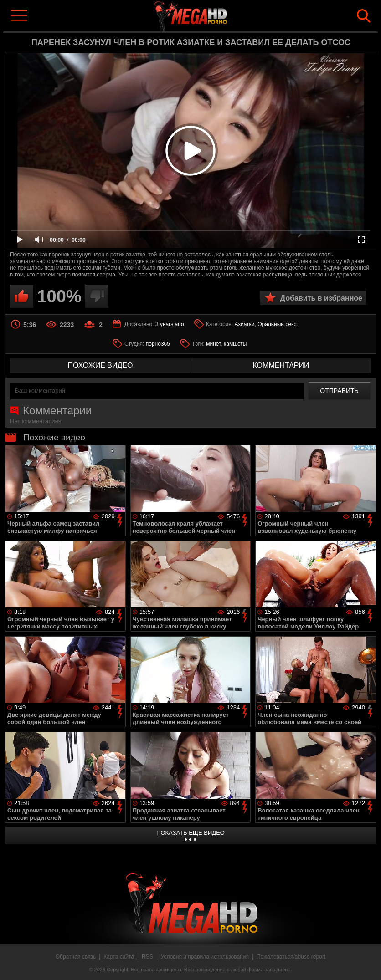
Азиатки (244, 324)
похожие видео (100, 365)
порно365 (158, 344)
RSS (147, 957)
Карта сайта (119, 957)
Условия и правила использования (205, 957)
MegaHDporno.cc (205, 15)
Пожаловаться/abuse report (291, 957)
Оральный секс (277, 324)
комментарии (281, 365)
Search (364, 16)
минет (213, 344)
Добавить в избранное (321, 298)
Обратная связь (76, 957)
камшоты (235, 344)
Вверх (367, 963)
